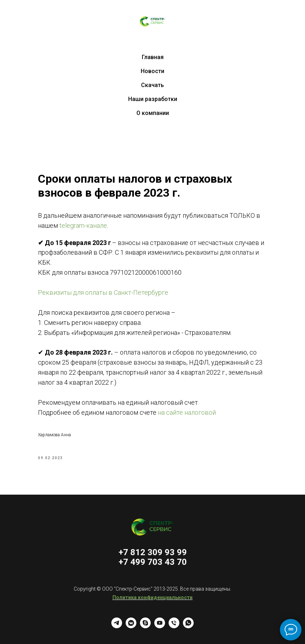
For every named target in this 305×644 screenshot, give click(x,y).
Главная (153, 57)
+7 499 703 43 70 (153, 562)
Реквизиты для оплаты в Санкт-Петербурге (103, 292)
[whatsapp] (188, 626)
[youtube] (160, 626)
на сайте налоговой (187, 412)
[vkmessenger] (131, 626)
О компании (153, 113)
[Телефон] (174, 626)
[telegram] (117, 626)
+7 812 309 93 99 (153, 552)
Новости (152, 71)
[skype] (145, 626)
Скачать (152, 85)
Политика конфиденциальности (152, 597)
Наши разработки (153, 99)
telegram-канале (83, 225)
